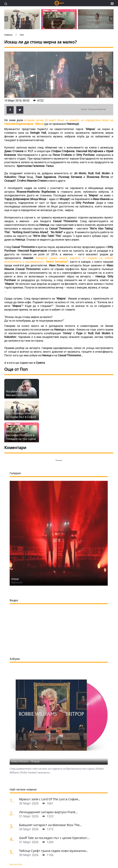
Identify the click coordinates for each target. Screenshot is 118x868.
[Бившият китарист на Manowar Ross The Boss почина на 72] (13, 826)
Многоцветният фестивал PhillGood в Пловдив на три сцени (21, 435)
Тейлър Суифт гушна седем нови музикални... (54, 851)
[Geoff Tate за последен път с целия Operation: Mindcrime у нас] (13, 839)
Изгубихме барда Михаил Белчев (18, 393)
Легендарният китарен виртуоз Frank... (48, 812)
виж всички (16, 864)
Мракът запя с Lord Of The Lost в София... (50, 799)
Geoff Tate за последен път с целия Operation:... (54, 838)
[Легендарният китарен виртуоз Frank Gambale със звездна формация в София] (13, 813)
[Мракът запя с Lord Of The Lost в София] (13, 800)
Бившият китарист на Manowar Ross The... (50, 825)
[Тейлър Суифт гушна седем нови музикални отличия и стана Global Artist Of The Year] (13, 852)
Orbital (15, 579)
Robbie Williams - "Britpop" (26, 761)
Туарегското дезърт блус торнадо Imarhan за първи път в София (21, 413)
